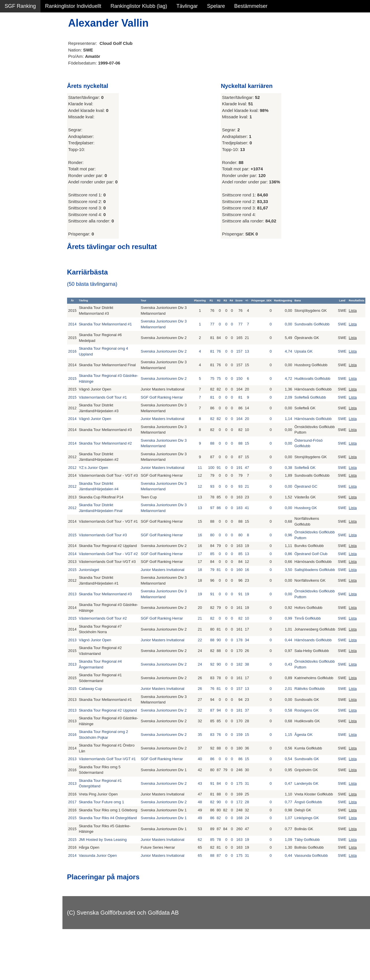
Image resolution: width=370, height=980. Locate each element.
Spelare (216, 6)
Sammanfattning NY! (29, 38)
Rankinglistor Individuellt (73, 6)
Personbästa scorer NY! (32, 75)
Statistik (14, 62)
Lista (353, 311)
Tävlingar (187, 6)
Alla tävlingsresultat (27, 87)
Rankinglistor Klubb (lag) (139, 6)
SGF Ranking (20, 6)
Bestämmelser (251, 6)
